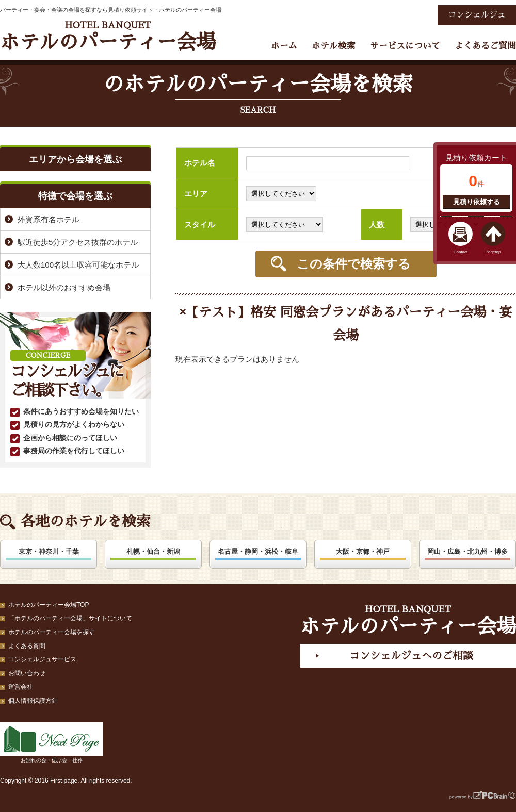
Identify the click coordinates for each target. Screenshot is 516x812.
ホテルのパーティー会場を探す (52, 632)
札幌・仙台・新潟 (153, 551)
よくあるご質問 (485, 46)
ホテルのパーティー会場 (108, 36)
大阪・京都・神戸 (363, 551)
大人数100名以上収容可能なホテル (78, 265)
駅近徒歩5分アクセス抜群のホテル (78, 242)
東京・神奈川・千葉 (49, 551)
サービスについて (405, 46)
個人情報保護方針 (33, 701)
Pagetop (493, 252)
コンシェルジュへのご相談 (411, 656)
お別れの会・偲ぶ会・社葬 (52, 743)
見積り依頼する (477, 202)
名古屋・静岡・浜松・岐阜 (258, 551)
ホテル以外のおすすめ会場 (64, 287)
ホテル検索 (334, 46)
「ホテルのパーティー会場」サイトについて (70, 618)
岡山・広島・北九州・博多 (467, 551)
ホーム (284, 46)
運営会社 (21, 687)
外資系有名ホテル (49, 219)
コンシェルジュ (477, 15)
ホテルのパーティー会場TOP (49, 605)
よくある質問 (27, 646)
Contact (461, 252)
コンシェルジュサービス (42, 659)
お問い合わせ (27, 673)
